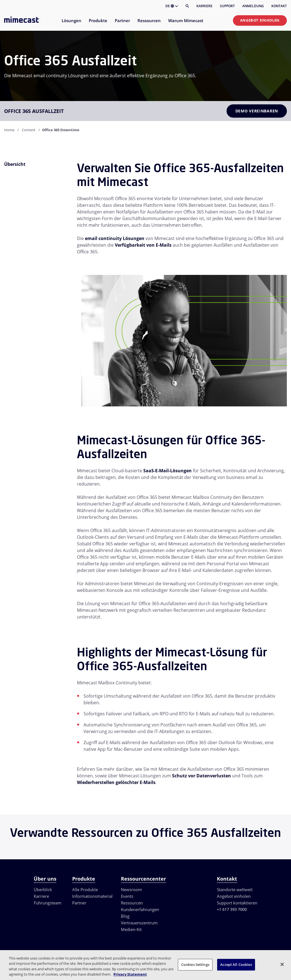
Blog (125, 916)
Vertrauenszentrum (139, 923)
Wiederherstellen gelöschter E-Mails (116, 782)
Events (127, 896)
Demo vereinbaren (257, 111)
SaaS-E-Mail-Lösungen (167, 471)
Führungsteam (48, 903)
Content (29, 130)
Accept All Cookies (236, 964)
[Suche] (187, 6)
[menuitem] (71, 24)
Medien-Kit (131, 929)
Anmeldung (253, 6)
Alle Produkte (85, 889)
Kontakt (279, 6)
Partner (79, 903)
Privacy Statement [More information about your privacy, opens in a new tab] (130, 974)
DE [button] (172, 6)
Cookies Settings (195, 964)
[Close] (282, 964)
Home (9, 130)
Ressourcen (132, 903)
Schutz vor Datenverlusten (202, 776)
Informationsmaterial (92, 896)
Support (227, 6)
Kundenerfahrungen (140, 909)
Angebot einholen (260, 20)
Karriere (204, 6)
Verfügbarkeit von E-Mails (143, 245)
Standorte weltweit (235, 889)
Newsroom (131, 889)
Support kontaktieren (237, 903)
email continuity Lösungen (115, 238)
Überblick (43, 889)
